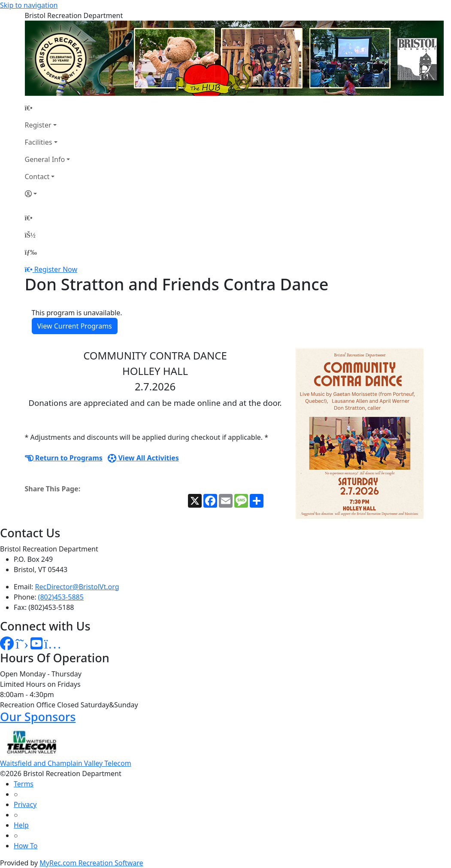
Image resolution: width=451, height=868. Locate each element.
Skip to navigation (29, 5)
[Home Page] (48, 108)
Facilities (39, 142)
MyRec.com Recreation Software (91, 863)
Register (38, 125)
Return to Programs (64, 458)
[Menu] (31, 252)
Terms (24, 784)
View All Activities (143, 458)
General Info (45, 159)
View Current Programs (75, 326)
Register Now (56, 269)
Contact (37, 177)
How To (26, 846)
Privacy (25, 804)
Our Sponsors (38, 717)
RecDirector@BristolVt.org (77, 587)
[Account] (48, 194)
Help (21, 825)
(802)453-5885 (61, 597)
